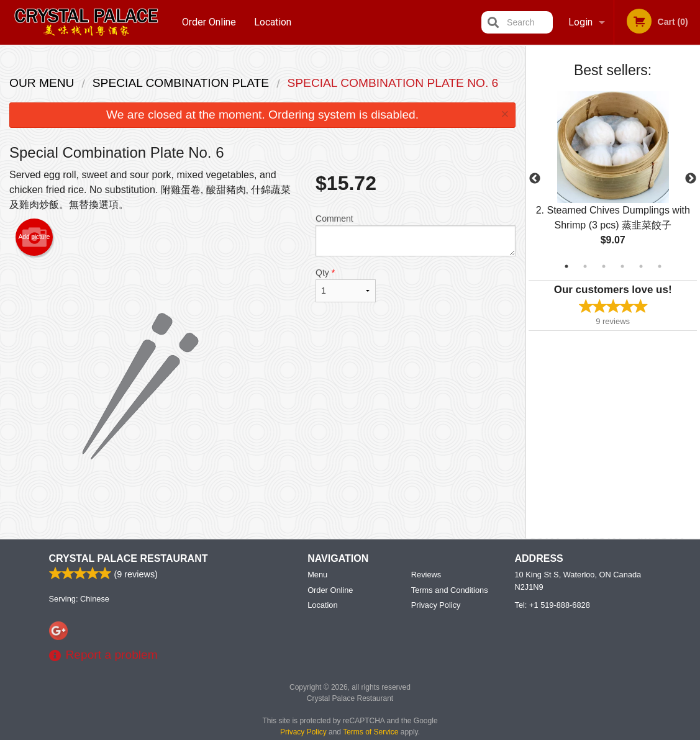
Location (273, 22)
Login (580, 22)
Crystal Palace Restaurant (129, 558)
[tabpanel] (613, 179)
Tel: (552, 605)
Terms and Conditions (450, 590)
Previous (535, 179)
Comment (416, 235)
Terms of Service (370, 732)
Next (691, 179)
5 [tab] (641, 266)
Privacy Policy (436, 605)
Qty (346, 285)
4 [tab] (622, 266)
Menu (317, 575)
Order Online (209, 22)
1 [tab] (566, 266)
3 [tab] (604, 266)
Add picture (34, 237)
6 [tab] (660, 266)
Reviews (426, 575)
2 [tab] (585, 266)
